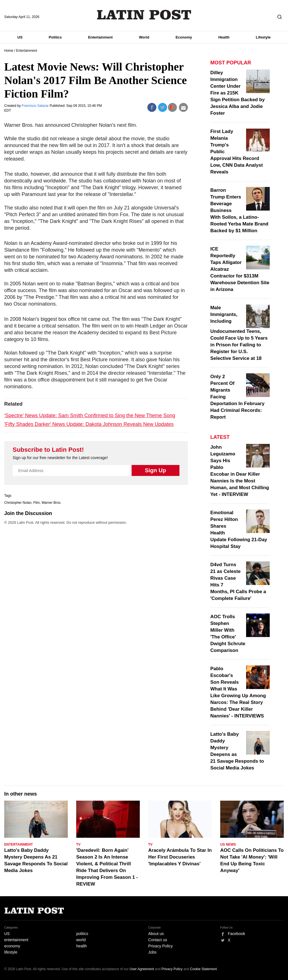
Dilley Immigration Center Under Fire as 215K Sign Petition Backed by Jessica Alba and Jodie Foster (238, 93)
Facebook (236, 934)
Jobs (152, 952)
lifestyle (11, 952)
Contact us (158, 940)
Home (9, 51)
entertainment (16, 940)
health (82, 946)
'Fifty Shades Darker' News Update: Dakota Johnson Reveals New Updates (89, 424)
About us (156, 934)
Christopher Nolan (18, 503)
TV (78, 844)
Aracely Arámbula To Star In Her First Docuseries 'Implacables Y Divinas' (180, 857)
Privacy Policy (160, 946)
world (81, 940)
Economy (184, 37)
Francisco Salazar (36, 106)
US (20, 37)
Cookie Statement (203, 969)
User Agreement (142, 969)
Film (36, 503)
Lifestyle (263, 37)
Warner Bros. (51, 503)
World (144, 37)
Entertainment (100, 37)
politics (82, 934)
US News (228, 844)
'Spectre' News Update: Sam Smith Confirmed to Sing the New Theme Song (90, 416)
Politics (55, 37)
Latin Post (144, 15)
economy (12, 946)
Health (224, 37)
